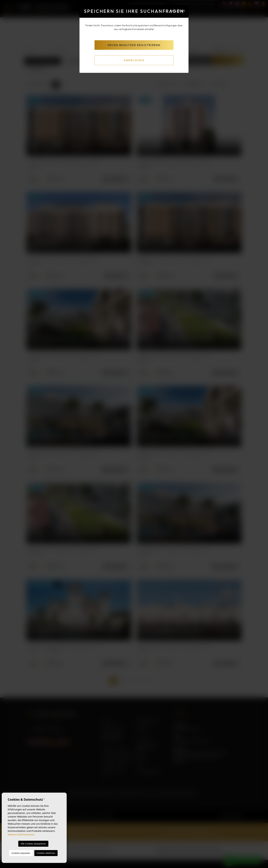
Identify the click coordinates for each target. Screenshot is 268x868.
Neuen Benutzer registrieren (134, 45)
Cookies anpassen (21, 853)
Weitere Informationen (21, 834)
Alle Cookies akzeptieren (33, 844)
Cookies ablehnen (46, 853)
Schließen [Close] (176, 11)
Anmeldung (134, 60)
